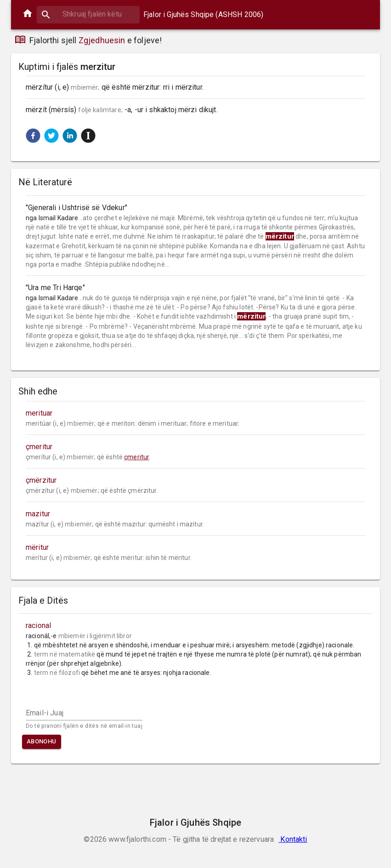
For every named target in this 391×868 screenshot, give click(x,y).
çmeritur (39, 447)
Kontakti (293, 839)
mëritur (37, 547)
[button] (33, 136)
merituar (39, 413)
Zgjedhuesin (102, 40)
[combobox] (88, 14)
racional (38, 625)
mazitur (38, 514)
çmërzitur (41, 480)
